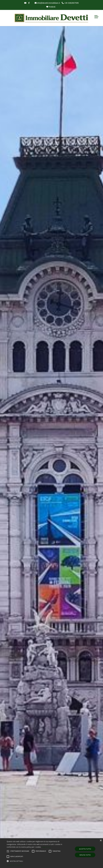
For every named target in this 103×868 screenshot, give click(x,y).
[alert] (51, 853)
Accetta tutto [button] (85, 849)
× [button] (101, 841)
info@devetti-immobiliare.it (47, 3)
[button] (36, 861)
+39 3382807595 (70, 3)
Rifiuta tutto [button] (85, 855)
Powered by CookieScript (15, 865)
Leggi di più (46, 847)
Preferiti (51, 7)
